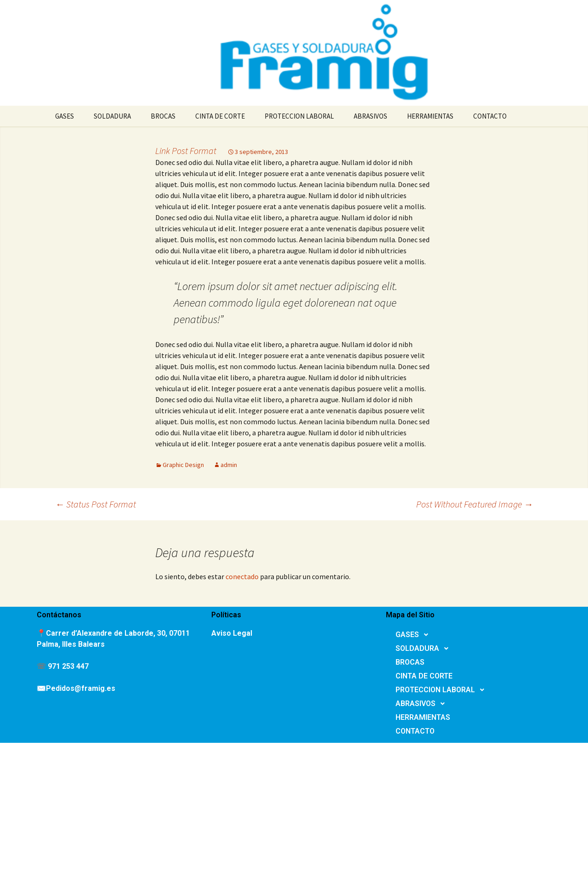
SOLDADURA (112, 116)
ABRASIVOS (370, 116)
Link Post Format (186, 151)
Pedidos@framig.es (81, 688)
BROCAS (163, 116)
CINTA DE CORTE (220, 116)
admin (229, 465)
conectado (242, 576)
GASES (65, 116)
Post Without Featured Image (475, 504)
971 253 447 (68, 666)
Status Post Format (96, 504)
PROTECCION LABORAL (299, 116)
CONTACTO (490, 116)
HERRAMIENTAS (430, 116)
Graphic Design (183, 465)
